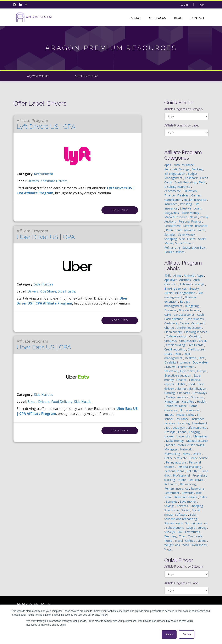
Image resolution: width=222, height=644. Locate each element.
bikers (33, 402)
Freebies (183, 195)
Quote (182, 480)
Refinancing (188, 484)
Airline (178, 275)
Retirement (174, 230)
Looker (170, 436)
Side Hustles (44, 284)
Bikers (169, 293)
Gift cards (184, 393)
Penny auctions (177, 462)
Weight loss (173, 545)
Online (197, 454)
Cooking (195, 336)
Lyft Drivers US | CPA (46, 124)
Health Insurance (196, 200)
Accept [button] (169, 634)
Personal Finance (190, 221)
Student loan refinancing (181, 519)
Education (190, 191)
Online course (199, 458)
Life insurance (197, 428)
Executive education (178, 375)
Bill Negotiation (175, 174)
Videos (202, 541)
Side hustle (172, 510)
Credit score (196, 349)
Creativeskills (188, 341)
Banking (198, 169)
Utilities (191, 541)
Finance (170, 195)
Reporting (198, 488)
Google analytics (177, 397)
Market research (197, 441)
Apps (168, 165)
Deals (169, 354)
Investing (186, 204)
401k (168, 275)
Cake (168, 315)
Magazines (172, 213)
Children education (189, 328)
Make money (175, 441)
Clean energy (173, 332)
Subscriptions (175, 528)
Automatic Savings (177, 169)
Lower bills (184, 436)
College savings (177, 336)
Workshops (199, 545)
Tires (183, 536)
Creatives (171, 341)
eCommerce (173, 191)
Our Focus (157, 18)
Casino (185, 323)
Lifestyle (186, 208)
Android (189, 275)
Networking (173, 454)
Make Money (191, 213)
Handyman (172, 401)
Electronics (188, 371)
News (194, 217)
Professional (182, 475)
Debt (202, 182)
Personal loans (175, 471)
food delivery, (63, 402)
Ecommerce (187, 367)
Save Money (187, 234)
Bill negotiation (186, 293)
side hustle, (67, 291)
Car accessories (184, 315)
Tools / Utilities (175, 252)
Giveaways (200, 393)
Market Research (176, 217)
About (136, 18)
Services (183, 506)
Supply (191, 528)
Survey (202, 528)
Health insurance (176, 406)
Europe (202, 371)
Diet (202, 358)
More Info (120, 210)
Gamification (173, 200)
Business (171, 310)
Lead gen (179, 428)
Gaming (170, 393)
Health (202, 401)
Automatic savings (192, 284)
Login (184, 5)
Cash (201, 315)
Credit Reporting (186, 182)
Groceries (198, 397)
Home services (190, 410)
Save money (189, 501)
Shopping (171, 239)
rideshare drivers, (54, 181)
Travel (179, 541)
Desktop (191, 358)
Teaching (171, 536)
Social (186, 510)
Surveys (170, 532)
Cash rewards (195, 319)
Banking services (176, 288)
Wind (186, 545)
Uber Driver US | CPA (46, 235)
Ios (168, 428)
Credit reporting (175, 349)
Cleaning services (196, 332)
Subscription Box (194, 247)
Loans (198, 208)
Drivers (171, 367)
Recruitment (44, 174)
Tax (180, 532)
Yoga (168, 549)
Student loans (174, 523)
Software (182, 515)
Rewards (190, 230)
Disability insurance (178, 362)
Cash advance (174, 319)
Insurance (171, 204)
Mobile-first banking (191, 445)
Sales (201, 230)
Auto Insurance (184, 165)
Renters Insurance (195, 226)
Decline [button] (187, 634)
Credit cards (196, 345)
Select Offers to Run (87, 76)
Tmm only (195, 536)
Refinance (171, 484)
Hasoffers (188, 401)
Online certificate (176, 458)
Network (186, 449)
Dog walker (200, 362)
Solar (194, 515)
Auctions (185, 280)
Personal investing (189, 467)
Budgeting (192, 306)
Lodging (195, 432)
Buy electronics (190, 310)
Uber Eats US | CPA (44, 345)
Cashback (192, 178)
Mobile (171, 445)
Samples (170, 234)
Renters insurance (177, 488)
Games (196, 195)
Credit (203, 341)
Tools (169, 541)
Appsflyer (171, 280)
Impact (169, 415)
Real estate (196, 480)
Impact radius (186, 415)
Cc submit (198, 323)
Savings (170, 506)
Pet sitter (193, 471)
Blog (178, 18)
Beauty (194, 288)
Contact (197, 18)
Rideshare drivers (186, 497)
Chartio (170, 328)
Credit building (176, 345)
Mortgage (171, 449)
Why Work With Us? (38, 76)
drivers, (45, 402)
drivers (34, 181)
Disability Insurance (178, 187)
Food (192, 384)
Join (202, 5)
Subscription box (196, 523)
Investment (200, 423)
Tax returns (193, 532)
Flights (181, 384)
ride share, (49, 291)
